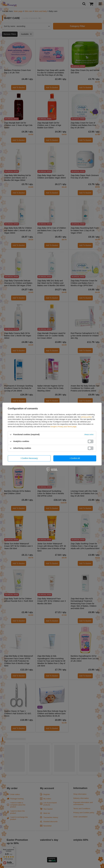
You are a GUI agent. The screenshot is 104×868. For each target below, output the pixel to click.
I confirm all (75, 458)
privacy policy (86, 417)
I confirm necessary (29, 458)
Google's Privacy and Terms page (63, 427)
